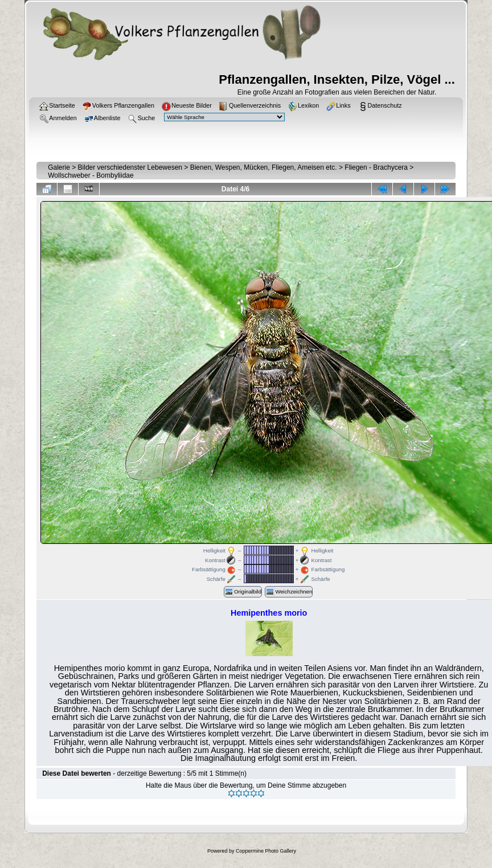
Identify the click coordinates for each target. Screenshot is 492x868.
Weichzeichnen (289, 592)
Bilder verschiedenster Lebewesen (130, 167)
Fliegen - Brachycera (376, 167)
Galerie (59, 167)
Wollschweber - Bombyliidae (91, 175)
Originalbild (243, 592)
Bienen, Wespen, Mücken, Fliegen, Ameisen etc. (264, 167)
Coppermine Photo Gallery (266, 851)
